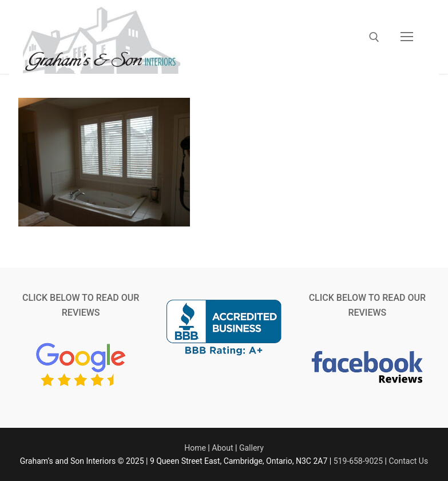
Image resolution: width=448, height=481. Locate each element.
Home (195, 448)
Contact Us (408, 461)
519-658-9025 (358, 461)
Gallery (251, 448)
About (222, 448)
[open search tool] (374, 37)
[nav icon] (407, 37)
